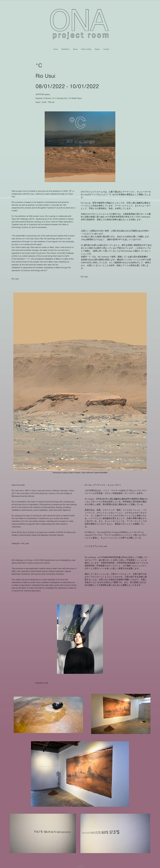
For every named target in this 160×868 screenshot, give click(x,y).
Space (97, 49)
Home (56, 49)
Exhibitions (65, 49)
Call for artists (86, 49)
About (75, 49)
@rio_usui (25, 544)
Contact (106, 49)
